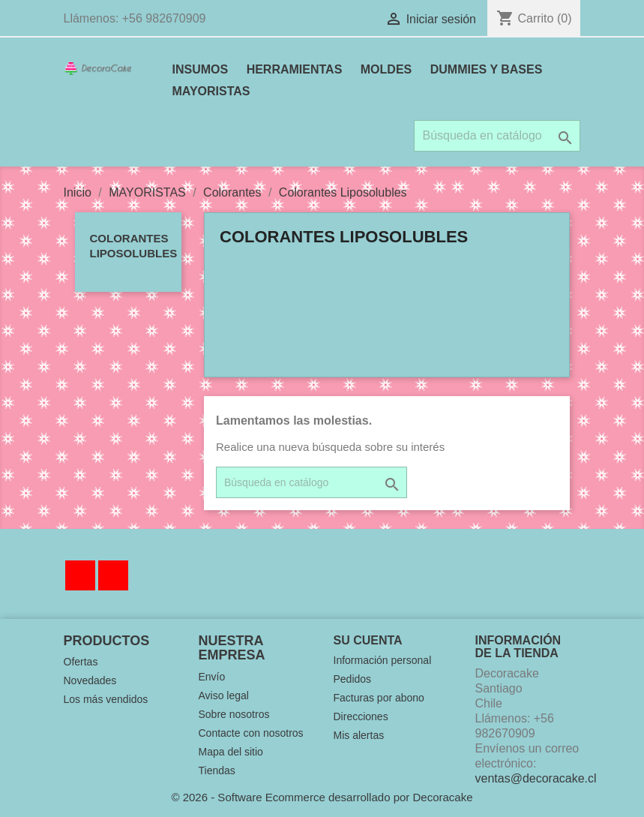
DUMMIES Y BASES (487, 69)
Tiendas (217, 770)
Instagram (113, 575)
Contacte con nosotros (251, 733)
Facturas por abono (379, 698)
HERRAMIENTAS (295, 69)
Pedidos (353, 679)
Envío (212, 677)
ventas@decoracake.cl (536, 778)
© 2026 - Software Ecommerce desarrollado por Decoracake (322, 797)
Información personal (383, 660)
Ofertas (81, 662)
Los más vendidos (106, 699)
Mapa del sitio (231, 752)
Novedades (90, 680)
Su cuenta (368, 640)
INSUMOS (201, 69)
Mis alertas (359, 735)
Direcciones (361, 716)
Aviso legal (224, 695)
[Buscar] (497, 136)
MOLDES (386, 69)
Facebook (80, 575)
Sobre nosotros (234, 714)
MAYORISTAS (211, 91)
